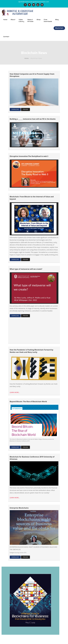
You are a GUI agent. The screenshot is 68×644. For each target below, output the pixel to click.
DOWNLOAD (15, 109)
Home (5, 20)
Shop (39, 20)
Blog (57, 20)
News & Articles (30, 21)
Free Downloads (48, 21)
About (13, 20)
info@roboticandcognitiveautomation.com (35, 2)
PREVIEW (25, 109)
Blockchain (59, 28)
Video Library (21, 21)
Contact (6, 37)
